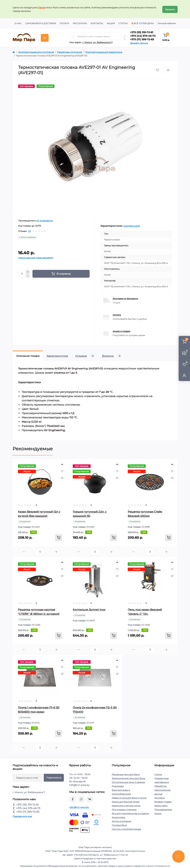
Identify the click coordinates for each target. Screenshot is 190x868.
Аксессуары (118, 817)
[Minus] (28, 275)
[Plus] (28, 271)
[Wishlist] (62, 471)
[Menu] (45, 37)
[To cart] (59, 537)
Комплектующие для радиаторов (104, 52)
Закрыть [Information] (170, 9)
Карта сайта (161, 805)
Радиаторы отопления (70, 52)
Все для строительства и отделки (130, 813)
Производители (163, 809)
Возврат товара (163, 801)
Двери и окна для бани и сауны (129, 797)
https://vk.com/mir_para (90, 799)
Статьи (123, 23)
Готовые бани (119, 825)
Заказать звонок (139, 42)
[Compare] (62, 477)
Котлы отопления (122, 821)
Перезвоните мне (22, 816)
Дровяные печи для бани (126, 774)
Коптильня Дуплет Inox (89, 609)
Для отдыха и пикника (124, 809)
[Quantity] (22, 273)
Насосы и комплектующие (126, 829)
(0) (29, 231)
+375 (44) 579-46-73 (143, 35)
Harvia (42, 7)
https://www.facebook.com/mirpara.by (73, 799)
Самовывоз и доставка (41, 23)
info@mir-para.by (79, 807)
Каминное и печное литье (126, 805)
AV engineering (45, 220)
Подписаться (54, 777)
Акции (111, 23)
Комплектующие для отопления (36, 52)
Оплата (64, 23)
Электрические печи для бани (128, 778)
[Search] (73, 36)
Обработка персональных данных (162, 789)
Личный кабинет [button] (167, 23)
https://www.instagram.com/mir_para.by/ (81, 799)
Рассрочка (80, 23)
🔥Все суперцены (142, 23)
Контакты (97, 23)
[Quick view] (62, 464)
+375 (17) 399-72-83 (142, 39)
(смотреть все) (132, 225)
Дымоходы (118, 786)
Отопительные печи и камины (128, 782)
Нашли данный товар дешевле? (36, 257)
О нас (18, 23)
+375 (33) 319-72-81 (142, 32)
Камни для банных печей (126, 801)
